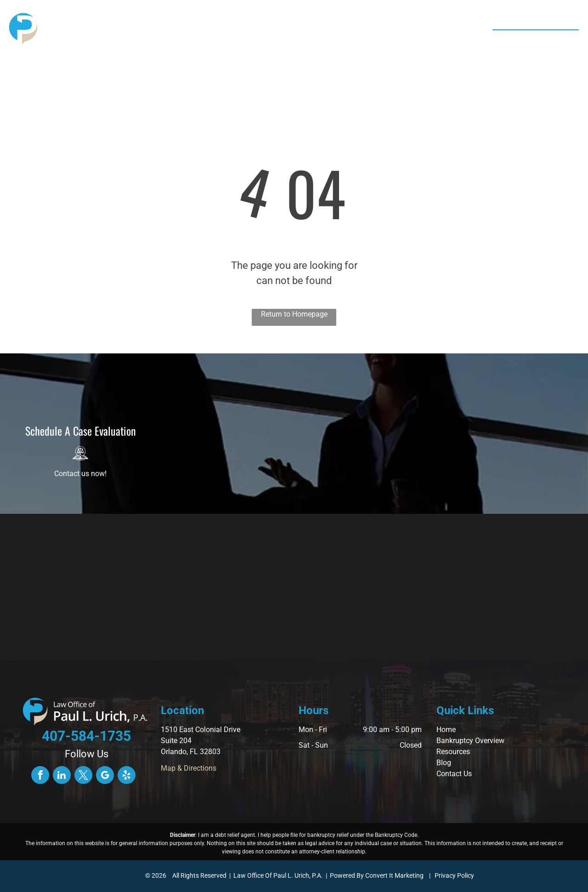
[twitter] (83, 776)
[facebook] (40, 776)
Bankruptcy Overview (470, 741)
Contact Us (454, 774)
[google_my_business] (105, 776)
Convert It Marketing (394, 875)
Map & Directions (189, 768)
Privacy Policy (454, 875)
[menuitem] (175, 30)
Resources (453, 752)
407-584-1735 (543, 40)
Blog (444, 763)
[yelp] (127, 776)
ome (449, 730)
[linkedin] (62, 776)
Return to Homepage (294, 314)
